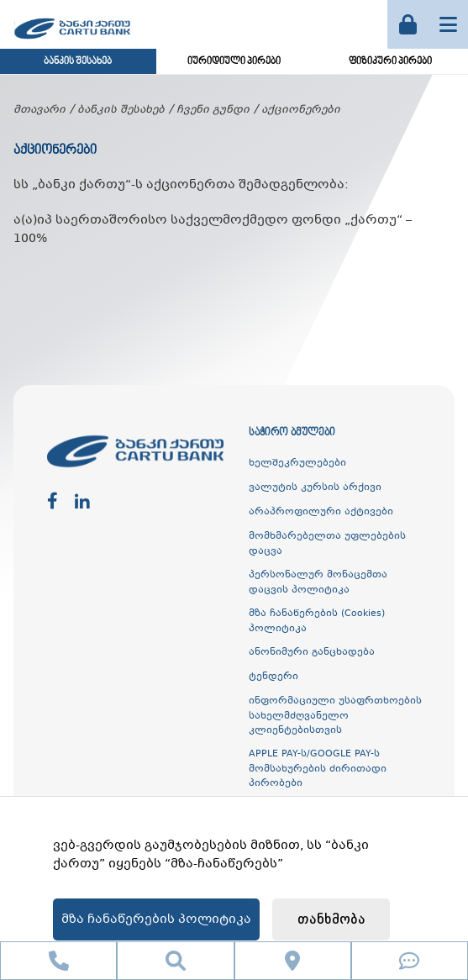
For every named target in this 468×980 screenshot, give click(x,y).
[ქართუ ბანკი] (72, 41)
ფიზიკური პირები (390, 62)
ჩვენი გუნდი (213, 110)
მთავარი (39, 110)
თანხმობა (331, 920)
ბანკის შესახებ (78, 62)
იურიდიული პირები (234, 62)
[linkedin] (82, 502)
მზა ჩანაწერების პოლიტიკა (156, 919)
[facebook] (53, 502)
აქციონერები (301, 110)
